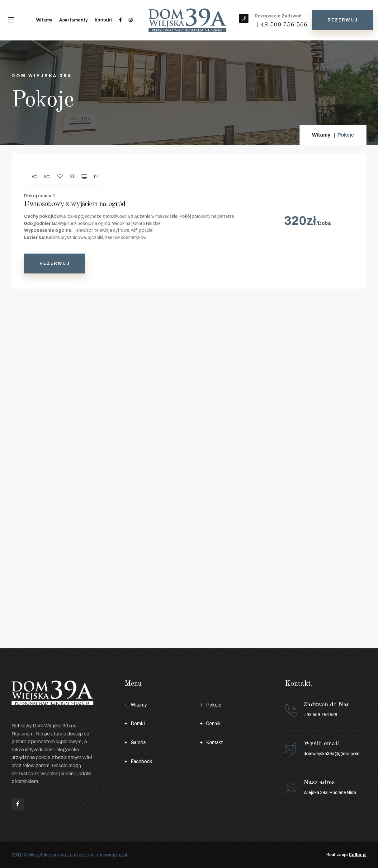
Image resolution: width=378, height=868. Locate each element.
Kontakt (103, 20)
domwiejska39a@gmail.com (331, 754)
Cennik (213, 723)
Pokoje (214, 705)
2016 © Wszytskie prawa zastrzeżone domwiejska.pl (69, 855)
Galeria (138, 742)
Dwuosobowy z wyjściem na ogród (75, 204)
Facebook (142, 761)
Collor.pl (358, 855)
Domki (138, 723)
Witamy (44, 20)
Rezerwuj (343, 20)
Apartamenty (73, 20)
